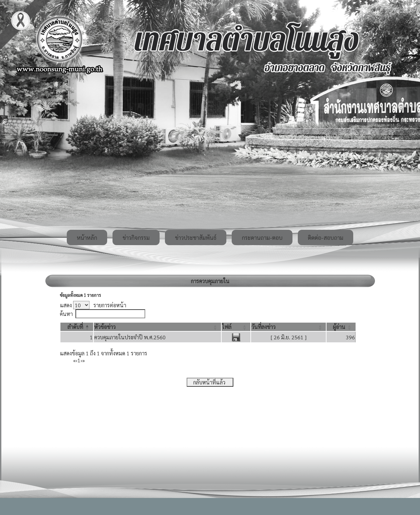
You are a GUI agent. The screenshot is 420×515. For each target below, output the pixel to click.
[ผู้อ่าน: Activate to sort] (341, 327)
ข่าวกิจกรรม (136, 237)
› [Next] (81, 360)
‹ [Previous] (77, 360)
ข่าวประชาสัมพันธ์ (196, 237)
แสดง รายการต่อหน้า (93, 305)
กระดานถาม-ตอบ (262, 237)
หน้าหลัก (87, 237)
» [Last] (83, 360)
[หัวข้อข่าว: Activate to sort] (157, 327)
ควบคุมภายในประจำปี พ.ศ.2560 (130, 337)
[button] (75, 327)
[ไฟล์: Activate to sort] (236, 327)
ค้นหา (66, 314)
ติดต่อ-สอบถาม (326, 237)
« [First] (74, 360)
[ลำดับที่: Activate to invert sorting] (77, 327)
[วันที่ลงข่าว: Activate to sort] (288, 327)
